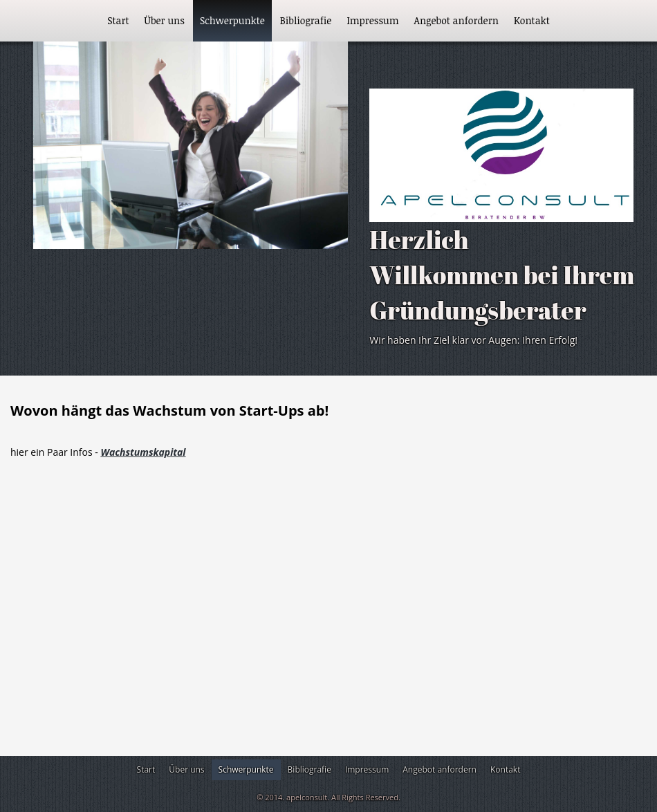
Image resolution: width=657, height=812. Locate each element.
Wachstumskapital (143, 452)
